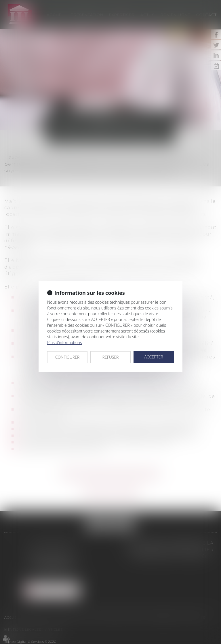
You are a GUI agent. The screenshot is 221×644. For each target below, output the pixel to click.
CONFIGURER (67, 357)
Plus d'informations (65, 342)
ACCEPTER (154, 357)
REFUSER (111, 357)
